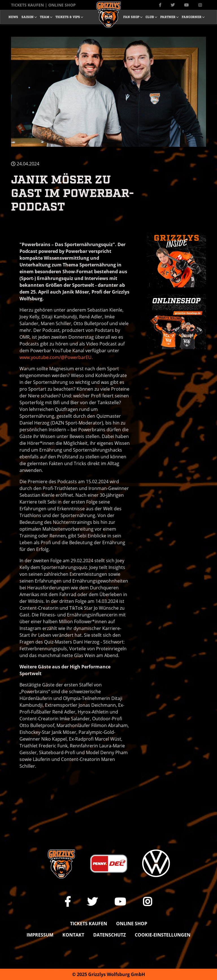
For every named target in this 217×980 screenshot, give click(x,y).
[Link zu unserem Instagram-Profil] (200, 5)
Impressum (40, 935)
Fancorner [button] (192, 17)
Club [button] (150, 17)
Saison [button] (28, 17)
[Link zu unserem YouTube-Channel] (186, 5)
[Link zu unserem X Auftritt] (173, 5)
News (13, 17)
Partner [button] (168, 17)
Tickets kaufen (27, 5)
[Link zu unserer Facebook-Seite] (160, 5)
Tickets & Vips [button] (68, 17)
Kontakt (73, 935)
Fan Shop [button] (131, 17)
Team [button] (45, 17)
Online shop (132, 924)
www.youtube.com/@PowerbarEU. (56, 357)
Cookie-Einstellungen (163, 935)
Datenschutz (109, 935)
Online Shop (62, 5)
